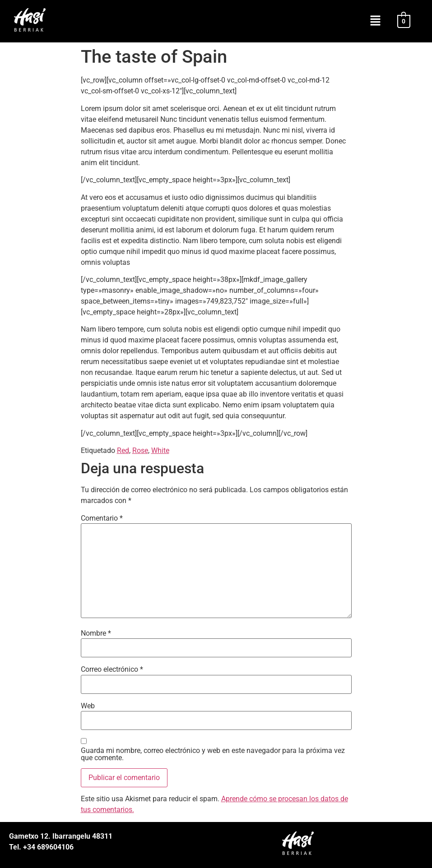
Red (123, 450)
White (160, 450)
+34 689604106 (47, 847)
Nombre (96, 633)
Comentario (102, 518)
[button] (375, 21)
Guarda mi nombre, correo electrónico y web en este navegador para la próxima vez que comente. (213, 754)
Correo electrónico (112, 669)
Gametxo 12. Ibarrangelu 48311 (61, 836)
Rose (140, 450)
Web (88, 706)
